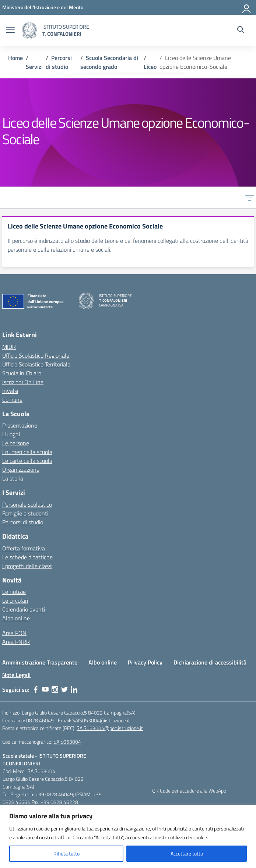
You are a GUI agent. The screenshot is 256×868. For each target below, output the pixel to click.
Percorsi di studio (23, 522)
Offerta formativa (24, 548)
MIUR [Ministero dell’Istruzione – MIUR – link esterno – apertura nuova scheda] (9, 347)
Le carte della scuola (27, 461)
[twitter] (64, 690)
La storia (13, 478)
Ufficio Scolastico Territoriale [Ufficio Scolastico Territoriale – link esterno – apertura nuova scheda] (36, 364)
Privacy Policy (145, 662)
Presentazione (20, 425)
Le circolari (15, 600)
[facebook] (36, 690)
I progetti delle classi (27, 566)
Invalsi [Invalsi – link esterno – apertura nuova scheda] (10, 391)
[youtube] (45, 690)
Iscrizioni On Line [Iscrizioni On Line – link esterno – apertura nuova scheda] (23, 382)
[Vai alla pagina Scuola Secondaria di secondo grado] (109, 62)
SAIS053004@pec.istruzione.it (110, 728)
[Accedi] (247, 7)
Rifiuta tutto (66, 853)
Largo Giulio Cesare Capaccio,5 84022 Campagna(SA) (79, 713)
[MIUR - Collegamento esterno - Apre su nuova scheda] (43, 7)
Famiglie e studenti (25, 513)
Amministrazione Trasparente (40, 662)
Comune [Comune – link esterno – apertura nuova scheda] (12, 400)
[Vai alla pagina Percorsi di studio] (59, 62)
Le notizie (14, 592)
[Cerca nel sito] (241, 31)
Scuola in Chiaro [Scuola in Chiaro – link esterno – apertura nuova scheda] (22, 373)
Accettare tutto (187, 853)
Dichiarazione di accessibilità (210, 662)
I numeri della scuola (27, 452)
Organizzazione (21, 470)
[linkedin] (74, 690)
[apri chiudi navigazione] (10, 31)
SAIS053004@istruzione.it (101, 720)
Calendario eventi (24, 609)
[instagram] (55, 690)
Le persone (16, 443)
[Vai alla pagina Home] (15, 58)
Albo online (16, 618)
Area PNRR (16, 642)
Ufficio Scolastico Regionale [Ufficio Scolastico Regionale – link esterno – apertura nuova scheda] (36, 355)
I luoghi (11, 434)
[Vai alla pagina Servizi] (34, 67)
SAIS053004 (67, 742)
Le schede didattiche (27, 557)
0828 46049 (40, 720)
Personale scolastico (27, 504)
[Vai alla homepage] (29, 30)
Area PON (14, 633)
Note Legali (16, 675)
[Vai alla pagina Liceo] (150, 67)
